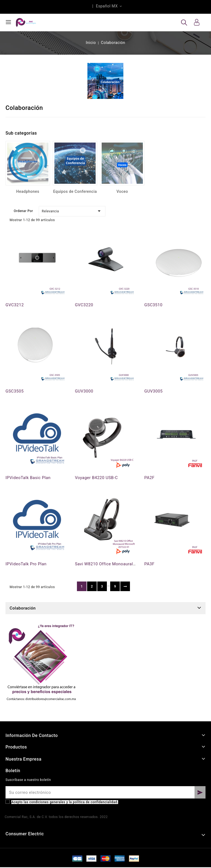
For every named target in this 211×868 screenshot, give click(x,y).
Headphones (28, 191)
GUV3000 (84, 391)
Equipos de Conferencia (75, 191)
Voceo (122, 191)
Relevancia (72, 211)
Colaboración (23, 608)
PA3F (149, 564)
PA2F (149, 478)
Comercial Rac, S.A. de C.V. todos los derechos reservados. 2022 (56, 817)
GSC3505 (15, 391)
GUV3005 (153, 391)
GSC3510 (153, 305)
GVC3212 (15, 305)
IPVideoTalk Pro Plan (26, 564)
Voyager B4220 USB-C (96, 478)
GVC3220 (84, 305)
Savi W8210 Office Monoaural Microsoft (114, 564)
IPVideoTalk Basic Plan (28, 478)
